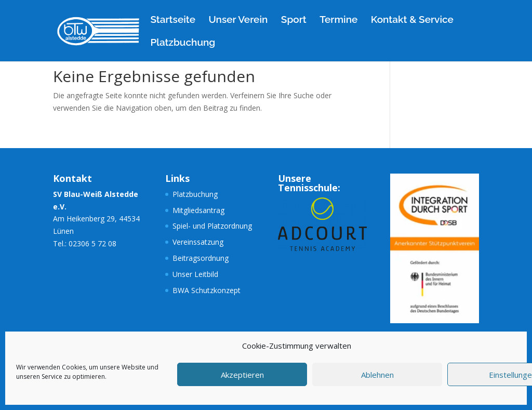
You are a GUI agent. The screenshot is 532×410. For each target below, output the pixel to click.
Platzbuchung (183, 43)
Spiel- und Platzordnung (212, 226)
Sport (294, 20)
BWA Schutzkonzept (207, 290)
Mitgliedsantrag (198, 210)
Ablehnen (377, 375)
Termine (338, 20)
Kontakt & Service (412, 20)
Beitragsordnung (201, 258)
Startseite (173, 20)
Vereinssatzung (198, 242)
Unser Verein (238, 20)
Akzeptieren (242, 375)
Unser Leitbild (195, 274)
